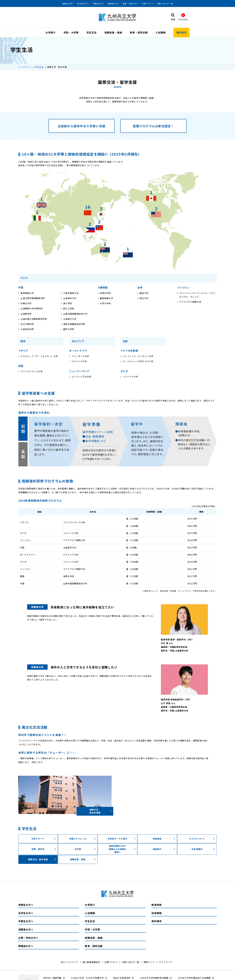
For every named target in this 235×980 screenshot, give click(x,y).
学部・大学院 (71, 32)
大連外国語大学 (70, 293)
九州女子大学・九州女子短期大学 (87, 978)
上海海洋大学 (69, 298)
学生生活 (92, 32)
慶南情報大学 (105, 298)
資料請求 (182, 32)
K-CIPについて (202, 839)
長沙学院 (66, 304)
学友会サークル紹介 (122, 839)
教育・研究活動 (139, 32)
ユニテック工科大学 (80, 377)
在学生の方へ (83, 4)
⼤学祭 (85, 849)
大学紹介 (51, 32)
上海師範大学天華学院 (30, 309)
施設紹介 (164, 849)
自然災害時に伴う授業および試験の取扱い (122, 849)
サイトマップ (166, 962)
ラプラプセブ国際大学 (189, 302)
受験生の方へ (68, 4)
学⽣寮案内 (203, 849)
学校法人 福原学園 (52, 978)
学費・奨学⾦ (44, 849)
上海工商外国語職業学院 (32, 298)
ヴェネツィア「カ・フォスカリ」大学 (38, 356)
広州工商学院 (26, 324)
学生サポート (44, 839)
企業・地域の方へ (131, 4)
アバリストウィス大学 (30, 372)
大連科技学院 (26, 329)
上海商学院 (25, 314)
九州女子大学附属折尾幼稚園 (154, 978)
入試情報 (160, 32)
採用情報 (157, 913)
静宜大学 (143, 293)
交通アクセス (148, 4)
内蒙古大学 (25, 304)
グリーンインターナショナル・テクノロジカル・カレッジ (197, 295)
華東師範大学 (26, 293)
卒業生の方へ (98, 4)
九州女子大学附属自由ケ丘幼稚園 (194, 978)
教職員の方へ (26, 946)
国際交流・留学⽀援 (42, 860)
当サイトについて (69, 962)
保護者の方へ (114, 4)
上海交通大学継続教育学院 (33, 319)
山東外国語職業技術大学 (74, 314)
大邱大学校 (104, 304)
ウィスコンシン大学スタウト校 (137, 362)
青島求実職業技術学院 (73, 324)
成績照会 (164, 839)
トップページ (25, 67)
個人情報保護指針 (91, 962)
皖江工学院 (67, 309)
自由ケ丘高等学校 (122, 978)
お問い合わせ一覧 (165, 4)
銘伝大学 (143, 298)
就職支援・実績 (113, 32)
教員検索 (157, 905)
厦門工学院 (67, 329)
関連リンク (149, 962)
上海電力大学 (69, 319)
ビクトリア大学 (78, 362)
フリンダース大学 (79, 356)
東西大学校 (104, 293)
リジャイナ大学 (129, 377)
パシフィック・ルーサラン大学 (137, 356)
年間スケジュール (83, 839)
